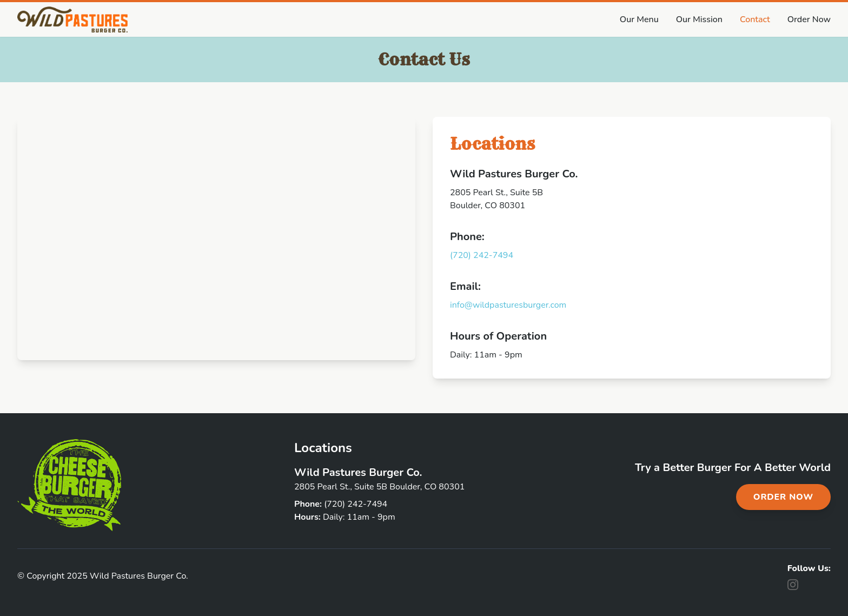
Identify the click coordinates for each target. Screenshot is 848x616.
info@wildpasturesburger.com (508, 305)
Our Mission (699, 19)
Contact (755, 19)
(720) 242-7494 (482, 255)
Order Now (809, 19)
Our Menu (639, 19)
